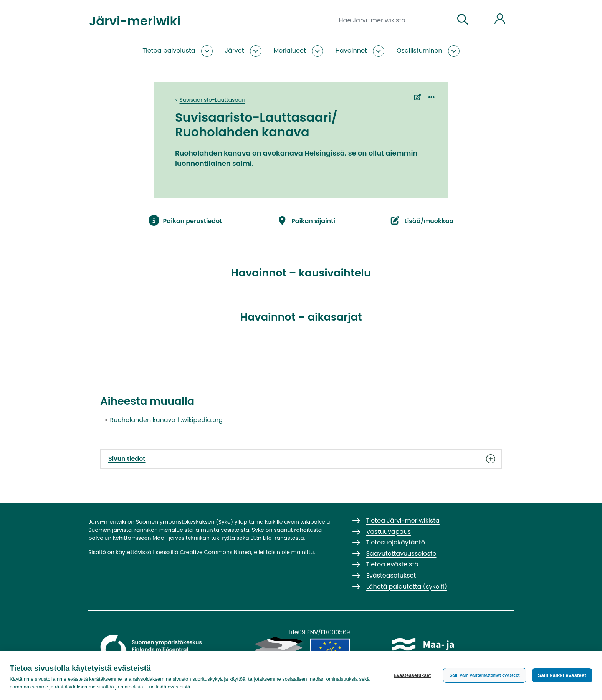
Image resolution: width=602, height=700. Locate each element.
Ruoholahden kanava (143, 420)
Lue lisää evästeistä (168, 687)
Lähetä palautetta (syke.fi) (407, 587)
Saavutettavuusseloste (401, 554)
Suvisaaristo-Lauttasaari (213, 100)
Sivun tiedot (301, 459)
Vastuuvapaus (389, 532)
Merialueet (290, 50)
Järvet (235, 50)
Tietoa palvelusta (169, 50)
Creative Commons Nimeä (215, 552)
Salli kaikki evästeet (562, 675)
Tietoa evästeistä (392, 564)
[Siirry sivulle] (463, 20)
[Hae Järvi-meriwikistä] (394, 20)
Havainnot (351, 50)
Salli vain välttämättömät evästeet (485, 675)
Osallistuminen (419, 50)
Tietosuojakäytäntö (396, 542)
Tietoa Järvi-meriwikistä (403, 520)
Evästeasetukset (412, 675)
